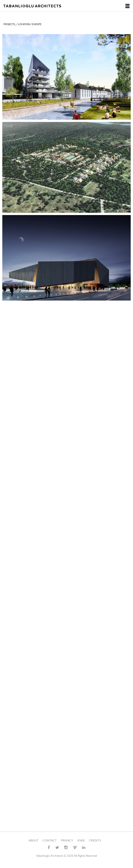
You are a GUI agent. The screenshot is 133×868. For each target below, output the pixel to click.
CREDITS (95, 841)
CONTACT (50, 841)
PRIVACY (67, 841)
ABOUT (34, 841)
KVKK (81, 841)
